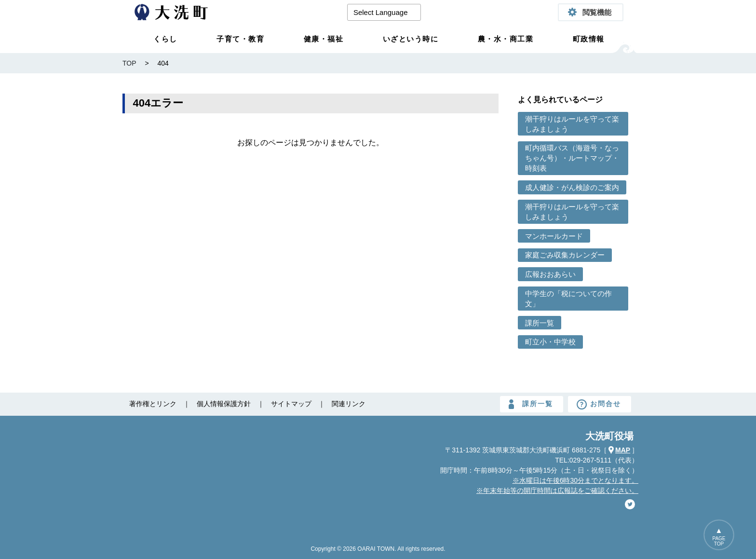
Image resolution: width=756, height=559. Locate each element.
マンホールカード (554, 236)
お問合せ (606, 404)
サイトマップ (291, 404)
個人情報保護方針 (224, 404)
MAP (623, 450)
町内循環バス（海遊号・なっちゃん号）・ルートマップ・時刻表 (572, 158)
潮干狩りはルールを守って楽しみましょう (572, 124)
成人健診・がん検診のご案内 (572, 187)
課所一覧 (540, 323)
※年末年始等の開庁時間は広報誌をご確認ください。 (557, 491)
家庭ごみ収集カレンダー (565, 255)
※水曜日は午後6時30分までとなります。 (575, 480)
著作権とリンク (153, 404)
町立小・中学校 (550, 342)
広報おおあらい (550, 274)
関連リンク (349, 404)
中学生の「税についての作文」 (568, 299)
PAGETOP (719, 541)
